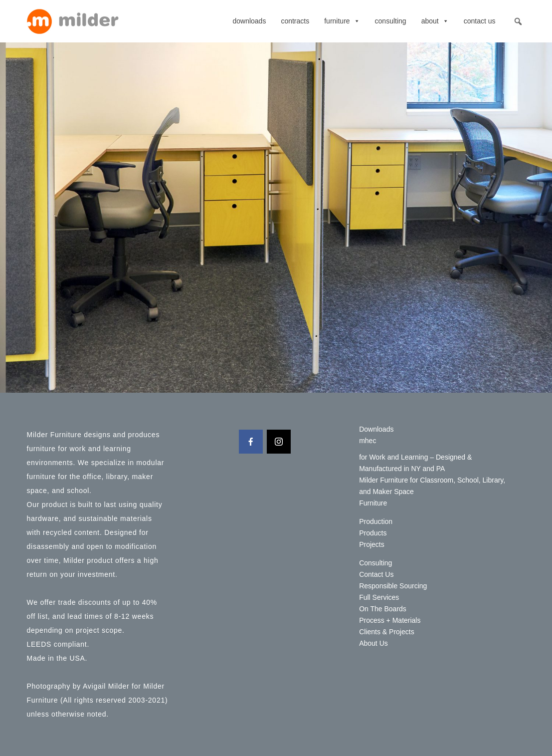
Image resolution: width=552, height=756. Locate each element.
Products (373, 533)
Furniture (342, 21)
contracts (295, 21)
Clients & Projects (386, 632)
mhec (368, 441)
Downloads (249, 21)
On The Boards (383, 609)
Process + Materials (390, 620)
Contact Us (480, 21)
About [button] (435, 21)
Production (376, 521)
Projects (372, 544)
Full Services (379, 597)
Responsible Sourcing (393, 586)
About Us (373, 643)
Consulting (391, 21)
